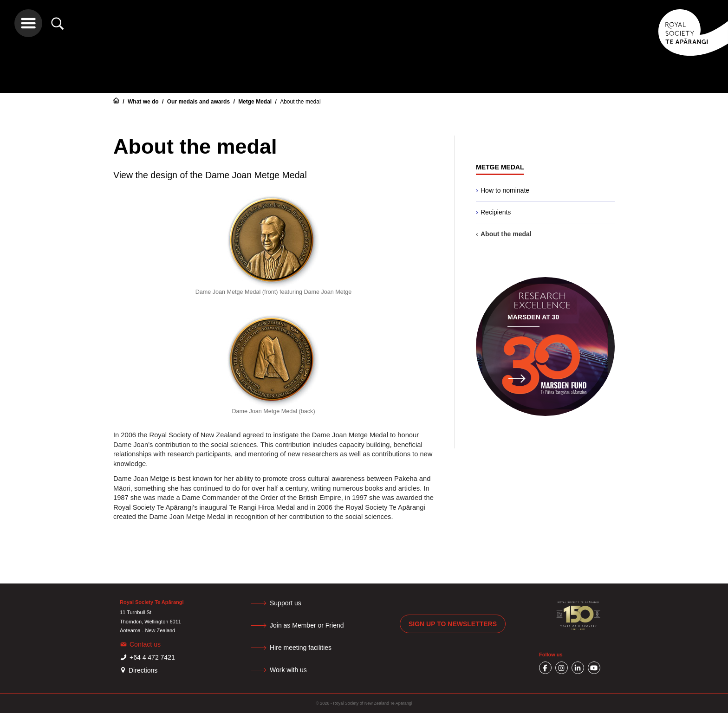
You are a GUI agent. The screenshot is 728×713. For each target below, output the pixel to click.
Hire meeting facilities (301, 648)
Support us (286, 603)
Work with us (288, 670)
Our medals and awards (199, 102)
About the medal (300, 102)
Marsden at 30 (533, 317)
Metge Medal (256, 102)
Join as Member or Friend (307, 625)
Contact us (145, 644)
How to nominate (505, 190)
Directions (143, 670)
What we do (144, 102)
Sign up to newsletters (453, 624)
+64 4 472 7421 (152, 657)
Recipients (496, 212)
